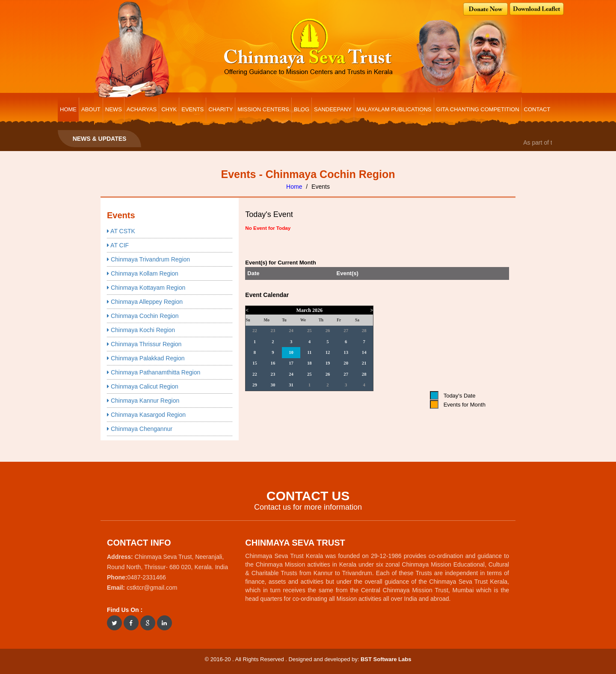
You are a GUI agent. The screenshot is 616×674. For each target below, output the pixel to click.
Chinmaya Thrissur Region (144, 344)
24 (291, 331)
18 (309, 363)
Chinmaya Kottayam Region (146, 288)
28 (364, 331)
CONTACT (537, 109)
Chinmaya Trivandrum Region (148, 259)
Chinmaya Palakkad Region (146, 358)
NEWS (114, 109)
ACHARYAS (142, 109)
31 (291, 385)
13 (346, 352)
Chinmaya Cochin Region (143, 316)
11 (309, 352)
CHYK (169, 109)
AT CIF (118, 245)
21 (364, 363)
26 (328, 331)
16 (273, 363)
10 (291, 352)
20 (346, 363)
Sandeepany (333, 109)
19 (328, 363)
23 (273, 331)
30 (273, 385)
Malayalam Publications (394, 109)
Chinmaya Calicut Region (143, 386)
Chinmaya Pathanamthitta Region (154, 372)
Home (294, 187)
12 (328, 352)
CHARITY (221, 109)
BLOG (302, 109)
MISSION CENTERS (263, 109)
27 (346, 331)
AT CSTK (121, 231)
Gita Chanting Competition (478, 109)
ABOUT (91, 109)
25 (309, 331)
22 (255, 331)
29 (255, 385)
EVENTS (192, 109)
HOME (68, 109)
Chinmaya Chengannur (140, 429)
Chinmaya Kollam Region (143, 273)
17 (291, 363)
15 (255, 363)
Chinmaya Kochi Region (141, 330)
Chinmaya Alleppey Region (145, 302)
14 (364, 352)
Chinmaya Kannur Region (143, 401)
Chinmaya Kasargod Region (146, 415)
